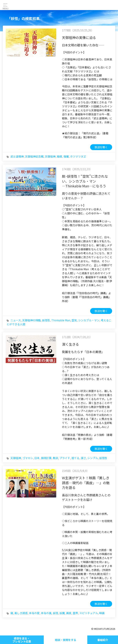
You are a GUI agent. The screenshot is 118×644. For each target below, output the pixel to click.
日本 (37, 458)
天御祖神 (50, 156)
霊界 (75, 613)
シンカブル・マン (89, 320)
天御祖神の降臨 (31, 320)
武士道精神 (17, 156)
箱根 (59, 156)
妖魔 (62, 613)
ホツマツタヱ (78, 156)
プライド (65, 458)
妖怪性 (46, 320)
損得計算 (46, 458)
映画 (102, 613)
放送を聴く (101, 147)
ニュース (16, 320)
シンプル (93, 458)
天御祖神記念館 (34, 156)
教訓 (55, 458)
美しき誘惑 (21, 613)
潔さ (83, 458)
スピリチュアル (89, 613)
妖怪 (55, 613)
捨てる (75, 458)
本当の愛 (34, 613)
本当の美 (46, 613)
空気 (74, 320)
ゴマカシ (28, 458)
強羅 (66, 156)
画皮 (69, 613)
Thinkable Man (61, 320)
